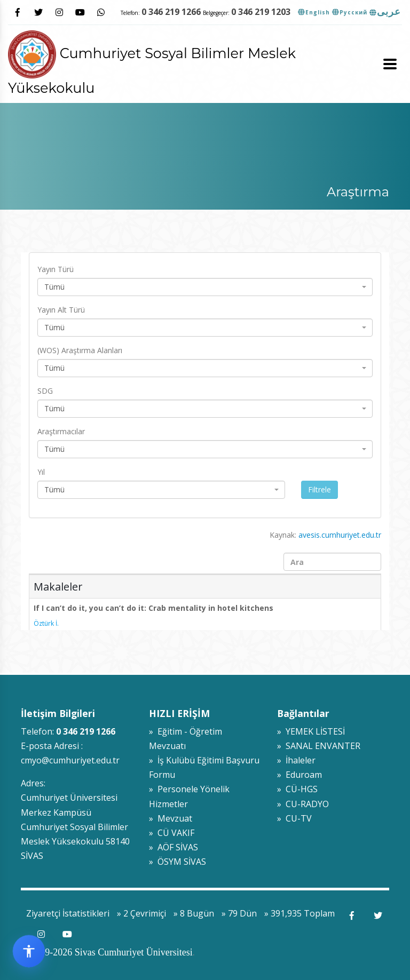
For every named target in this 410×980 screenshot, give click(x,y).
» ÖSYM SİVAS (178, 862)
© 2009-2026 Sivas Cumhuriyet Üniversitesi (107, 952)
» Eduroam (299, 775)
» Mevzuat (171, 818)
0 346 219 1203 (261, 12)
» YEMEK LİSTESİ (311, 731)
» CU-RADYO (303, 804)
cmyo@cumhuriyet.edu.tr (70, 760)
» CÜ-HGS (297, 789)
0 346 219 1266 (171, 12)
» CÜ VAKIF (172, 833)
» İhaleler (296, 760)
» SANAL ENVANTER (319, 746)
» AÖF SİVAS (174, 847)
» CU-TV (294, 818)
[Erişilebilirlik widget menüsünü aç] (29, 951)
